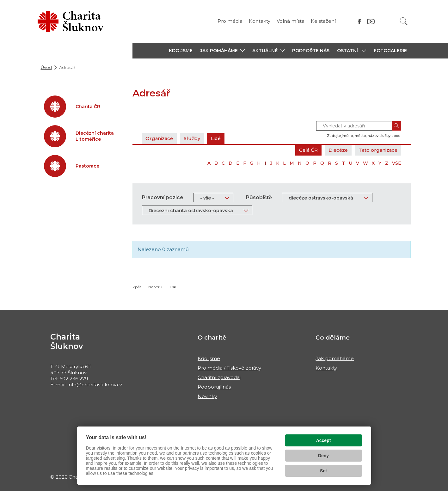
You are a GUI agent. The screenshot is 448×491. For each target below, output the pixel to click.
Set (323, 471)
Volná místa (291, 21)
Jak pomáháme (335, 358)
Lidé (217, 138)
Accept (324, 440)
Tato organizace (377, 150)
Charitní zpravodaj (219, 377)
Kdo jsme (209, 358)
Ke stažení (323, 21)
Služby (193, 138)
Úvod (46, 67)
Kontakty (260, 21)
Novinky (207, 396)
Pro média (230, 21)
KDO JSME (181, 51)
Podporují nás (214, 387)
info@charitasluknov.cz (95, 385)
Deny (323, 456)
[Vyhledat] (404, 21)
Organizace (160, 138)
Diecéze (336, 150)
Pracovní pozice (163, 197)
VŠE (397, 163)
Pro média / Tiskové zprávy (229, 368)
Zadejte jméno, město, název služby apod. (364, 136)
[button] (222, 51)
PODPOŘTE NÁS (311, 51)
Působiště (259, 197)
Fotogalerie (390, 51)
